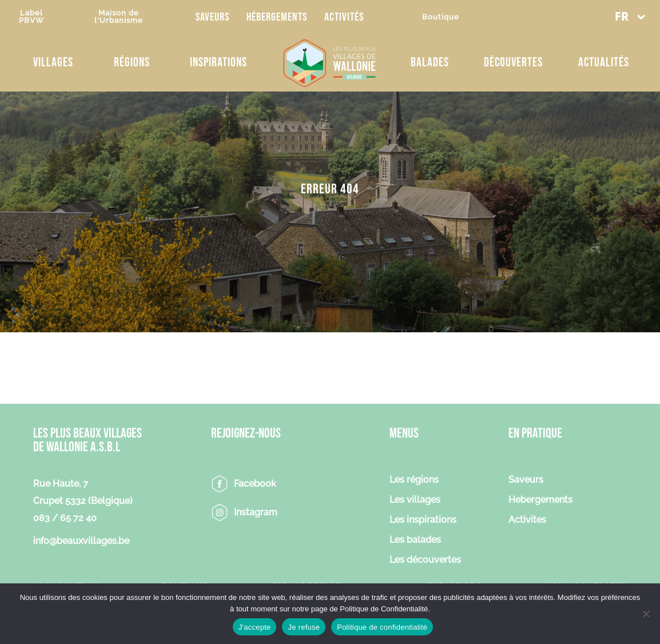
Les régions (414, 480)
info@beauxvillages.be (81, 541)
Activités (344, 17)
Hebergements (540, 500)
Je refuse (304, 627)
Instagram (256, 512)
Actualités (604, 63)
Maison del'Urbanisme (119, 17)
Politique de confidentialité (382, 627)
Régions (132, 63)
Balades (430, 63)
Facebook (255, 484)
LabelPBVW (31, 17)
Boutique (441, 17)
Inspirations (218, 63)
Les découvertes (425, 560)
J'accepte (255, 627)
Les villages (415, 500)
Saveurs (212, 17)
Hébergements (277, 17)
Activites (527, 520)
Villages (53, 63)
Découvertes (513, 63)
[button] (630, 17)
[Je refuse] (646, 614)
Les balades (415, 540)
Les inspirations (423, 520)
